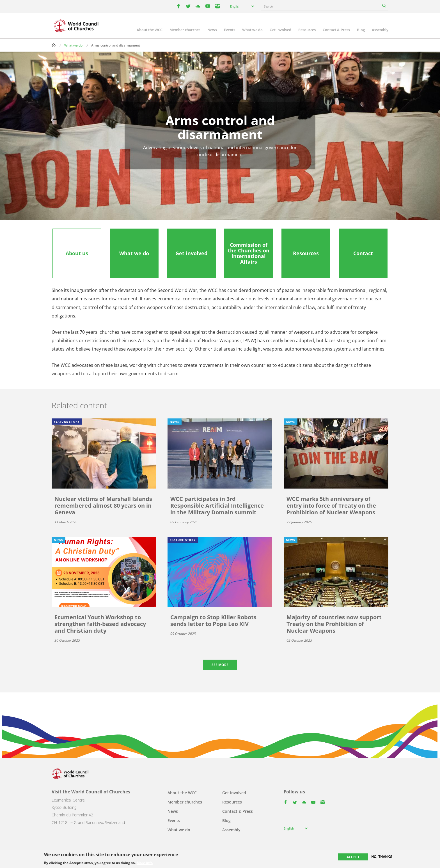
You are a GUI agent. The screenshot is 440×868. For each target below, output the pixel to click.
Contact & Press (336, 30)
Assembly (380, 30)
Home (54, 45)
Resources (307, 30)
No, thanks (382, 857)
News (212, 30)
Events (230, 30)
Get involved (280, 30)
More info (145, 863)
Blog (361, 30)
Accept (353, 857)
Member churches (185, 30)
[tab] (77, 253)
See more (220, 665)
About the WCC (150, 30)
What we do (252, 30)
